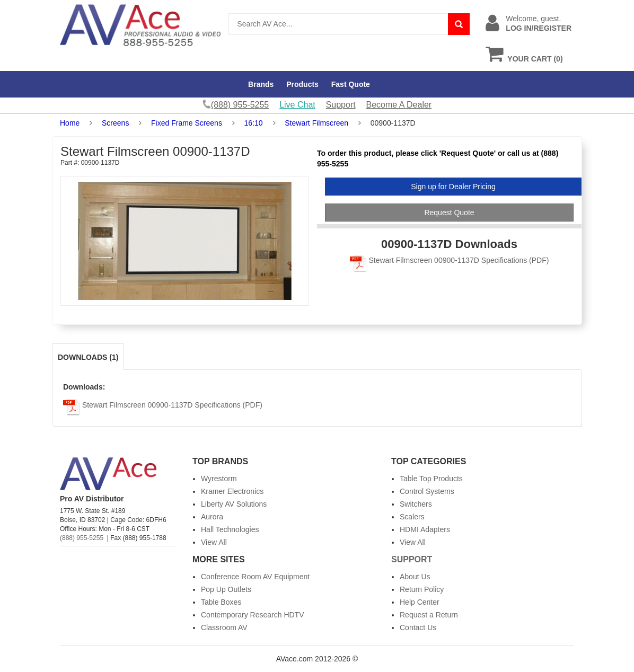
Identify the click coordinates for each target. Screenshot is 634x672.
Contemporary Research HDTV (253, 615)
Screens (115, 123)
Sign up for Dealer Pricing (453, 187)
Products (302, 84)
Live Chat (297, 105)
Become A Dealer (399, 105)
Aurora (212, 517)
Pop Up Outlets (226, 589)
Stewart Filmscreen (316, 123)
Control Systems (427, 491)
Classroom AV (224, 627)
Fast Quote (351, 84)
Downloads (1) (88, 357)
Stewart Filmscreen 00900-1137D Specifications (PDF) (450, 260)
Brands (261, 84)
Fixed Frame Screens (187, 123)
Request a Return (429, 615)
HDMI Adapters (425, 529)
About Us (415, 577)
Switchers (416, 504)
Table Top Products (431, 479)
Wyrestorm (219, 479)
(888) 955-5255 (82, 538)
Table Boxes (221, 602)
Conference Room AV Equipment (255, 577)
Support (341, 105)
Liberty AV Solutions (234, 504)
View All (214, 542)
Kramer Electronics (232, 491)
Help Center (420, 602)
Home (70, 123)
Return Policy (422, 589)
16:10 (254, 123)
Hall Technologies (230, 529)
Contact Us (418, 627)
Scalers (412, 517)
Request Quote (449, 213)
